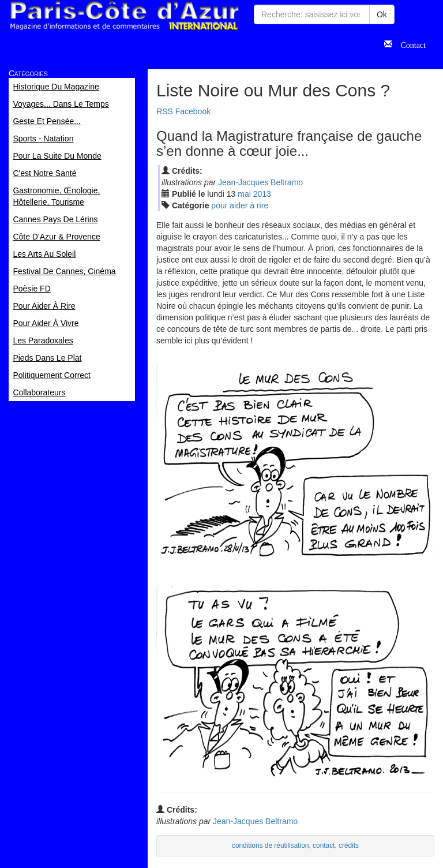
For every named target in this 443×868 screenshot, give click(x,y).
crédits (349, 845)
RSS (165, 111)
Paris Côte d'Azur (124, 16)
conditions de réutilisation (271, 845)
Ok (382, 14)
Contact (409, 44)
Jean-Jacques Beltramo (260, 182)
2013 (262, 194)
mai (244, 194)
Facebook (193, 111)
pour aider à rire (240, 205)
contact (324, 845)
